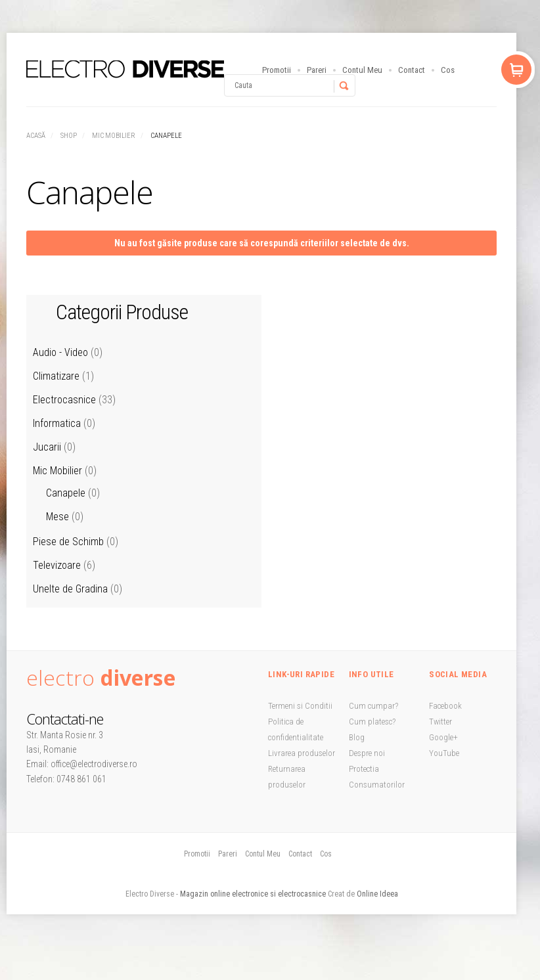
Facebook (445, 706)
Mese (57, 517)
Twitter (440, 722)
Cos (448, 70)
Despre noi (367, 753)
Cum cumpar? (373, 706)
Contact (412, 70)
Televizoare (57, 565)
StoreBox (125, 69)
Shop (69, 136)
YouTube (444, 753)
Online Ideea (377, 894)
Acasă (36, 136)
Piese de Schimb (68, 542)
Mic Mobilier (114, 136)
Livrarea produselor (302, 753)
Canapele (66, 493)
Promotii (277, 70)
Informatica (57, 423)
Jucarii (47, 447)
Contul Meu (362, 70)
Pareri (317, 70)
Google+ (443, 737)
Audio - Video (60, 352)
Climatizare (56, 376)
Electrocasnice (64, 400)
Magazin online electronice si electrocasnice (253, 894)
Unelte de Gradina (70, 589)
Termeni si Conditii (300, 706)
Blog (357, 737)
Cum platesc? (372, 722)
